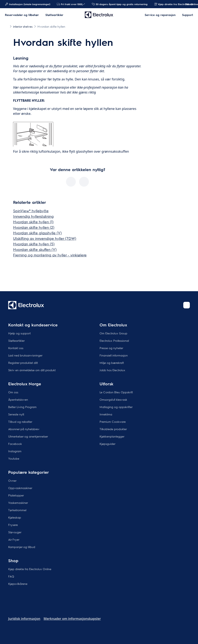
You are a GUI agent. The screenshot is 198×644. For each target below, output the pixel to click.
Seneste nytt (16, 414)
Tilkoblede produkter (113, 429)
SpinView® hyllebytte (31, 211)
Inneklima (106, 414)
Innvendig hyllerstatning (33, 216)
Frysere (13, 525)
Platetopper (16, 495)
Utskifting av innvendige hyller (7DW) (45, 238)
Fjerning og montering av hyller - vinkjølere (50, 255)
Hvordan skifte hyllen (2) (34, 227)
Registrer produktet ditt (23, 363)
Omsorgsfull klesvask (113, 399)
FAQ (11, 576)
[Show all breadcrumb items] (7, 26)
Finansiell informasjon (114, 355)
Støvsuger (15, 532)
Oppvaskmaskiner (20, 488)
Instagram (15, 451)
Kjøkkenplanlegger (112, 436)
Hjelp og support (19, 333)
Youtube (14, 458)
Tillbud (187, 4)
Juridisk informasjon (24, 619)
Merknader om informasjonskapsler (72, 619)
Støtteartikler (16, 341)
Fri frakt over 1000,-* (71, 4)
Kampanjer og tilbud (22, 547)
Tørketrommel (17, 510)
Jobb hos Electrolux (112, 370)
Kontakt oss (16, 348)
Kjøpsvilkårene (18, 584)
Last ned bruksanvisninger (25, 355)
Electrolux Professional (114, 341)
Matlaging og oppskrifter (116, 407)
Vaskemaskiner (18, 503)
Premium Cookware (113, 422)
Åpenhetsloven (18, 399)
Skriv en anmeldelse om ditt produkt (32, 370)
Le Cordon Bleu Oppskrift (116, 392)
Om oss (13, 392)
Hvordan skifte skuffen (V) (35, 249)
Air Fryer (14, 539)
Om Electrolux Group (113, 333)
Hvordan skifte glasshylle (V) (37, 233)
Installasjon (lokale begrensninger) (28, 4)
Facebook (15, 444)
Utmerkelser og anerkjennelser (28, 436)
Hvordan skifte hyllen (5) (34, 244)
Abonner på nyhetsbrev (24, 429)
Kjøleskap (15, 517)
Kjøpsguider (107, 444)
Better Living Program (22, 407)
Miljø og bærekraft (112, 363)
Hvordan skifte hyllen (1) (33, 222)
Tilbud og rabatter (20, 422)
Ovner (12, 480)
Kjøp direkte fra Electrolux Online (30, 569)
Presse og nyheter (111, 348)
